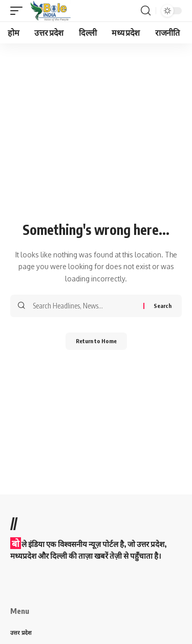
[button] (19, 11)
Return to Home (96, 341)
